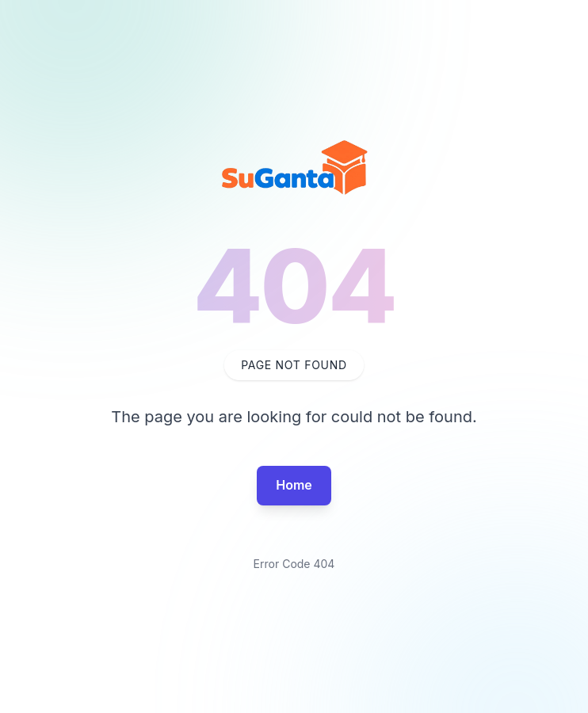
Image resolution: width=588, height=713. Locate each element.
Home (294, 485)
